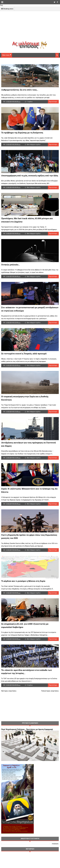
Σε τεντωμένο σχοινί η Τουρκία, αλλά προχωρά (24, 361)
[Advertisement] (30, 28)
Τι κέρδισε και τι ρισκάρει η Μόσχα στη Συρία (23, 593)
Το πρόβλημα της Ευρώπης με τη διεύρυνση (22, 135)
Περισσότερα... (53, 103)
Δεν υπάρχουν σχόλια (34, 147)
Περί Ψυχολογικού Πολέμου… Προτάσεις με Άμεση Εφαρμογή (27, 744)
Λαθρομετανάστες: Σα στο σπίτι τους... (20, 91)
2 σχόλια (30, 699)
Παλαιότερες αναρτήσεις (50, 705)
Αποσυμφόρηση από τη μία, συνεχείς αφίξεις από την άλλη (30, 179)
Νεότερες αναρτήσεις (9, 705)
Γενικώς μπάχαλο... (11, 270)
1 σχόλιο (30, 103)
